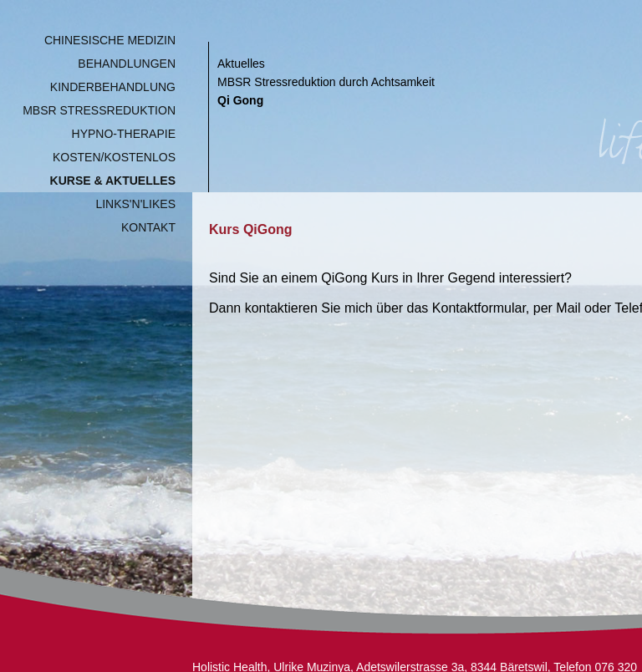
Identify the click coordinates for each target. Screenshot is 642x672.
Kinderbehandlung (113, 87)
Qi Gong (240, 100)
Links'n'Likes (135, 204)
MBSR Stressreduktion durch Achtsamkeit (326, 82)
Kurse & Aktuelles (113, 181)
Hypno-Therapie (124, 134)
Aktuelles (241, 64)
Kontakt (148, 227)
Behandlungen (127, 64)
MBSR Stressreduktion (99, 110)
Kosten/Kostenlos (114, 157)
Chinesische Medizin (110, 40)
